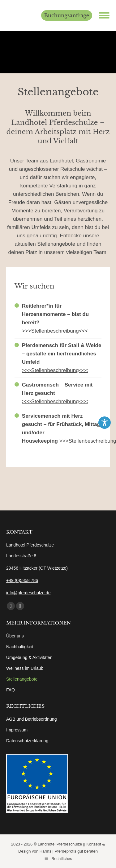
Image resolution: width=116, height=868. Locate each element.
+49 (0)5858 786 (22, 580)
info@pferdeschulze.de (28, 593)
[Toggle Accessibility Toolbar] (105, 423)
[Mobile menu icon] (104, 15)
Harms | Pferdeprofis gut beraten (69, 851)
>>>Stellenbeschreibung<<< (55, 331)
